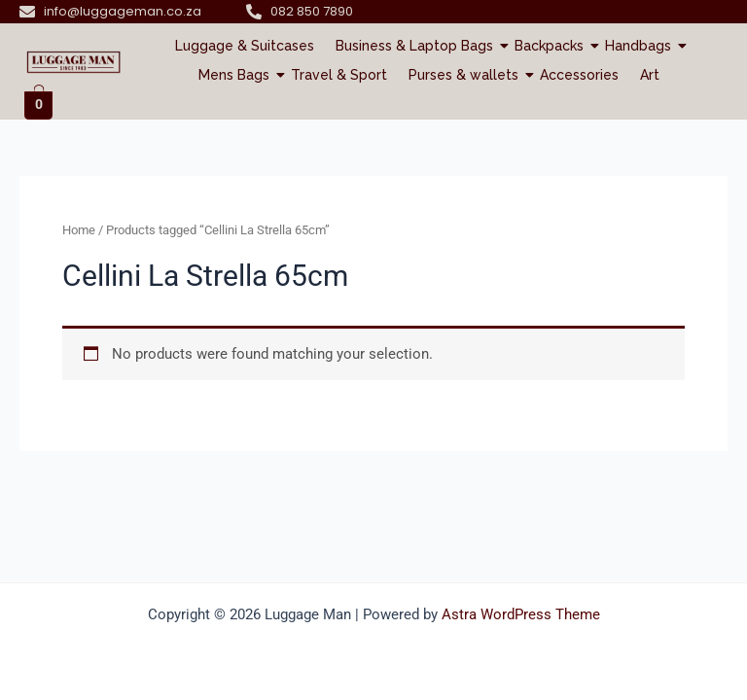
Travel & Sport (339, 75)
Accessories (579, 75)
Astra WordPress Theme (521, 614)
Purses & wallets (466, 75)
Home (79, 230)
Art (650, 75)
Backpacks (551, 46)
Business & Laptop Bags (417, 46)
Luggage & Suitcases (245, 46)
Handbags (640, 46)
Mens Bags (236, 75)
